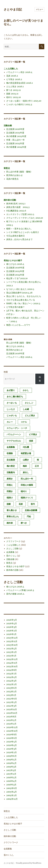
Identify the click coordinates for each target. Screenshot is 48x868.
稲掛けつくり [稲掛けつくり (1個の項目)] (27, 498)
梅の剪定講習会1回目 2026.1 (20, 83)
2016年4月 (11, 781)
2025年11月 (12, 641)
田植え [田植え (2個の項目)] (10, 485)
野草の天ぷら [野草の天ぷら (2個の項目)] (13, 517)
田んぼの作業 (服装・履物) (19, 172)
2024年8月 (12, 670)
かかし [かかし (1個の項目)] (26, 390)
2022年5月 (12, 702)
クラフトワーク (13, 541)
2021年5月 (11, 720)
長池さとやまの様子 (13, 260)
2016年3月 (11, 785)
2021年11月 (12, 709)
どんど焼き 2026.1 (15, 86)
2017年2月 (11, 774)
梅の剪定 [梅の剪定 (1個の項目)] (11, 466)
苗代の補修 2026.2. (15, 594)
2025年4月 (12, 649)
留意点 (7, 168)
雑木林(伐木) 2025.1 (16, 204)
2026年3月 (12, 627)
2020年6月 (12, 738)
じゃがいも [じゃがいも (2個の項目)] (12, 415)
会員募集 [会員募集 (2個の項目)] (11, 447)
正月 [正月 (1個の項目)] (37, 466)
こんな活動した (11, 69)
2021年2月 (11, 724)
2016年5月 (11, 777)
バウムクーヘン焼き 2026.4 (19, 72)
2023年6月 (12, 688)
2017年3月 (11, 770)
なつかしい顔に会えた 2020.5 (20, 289)
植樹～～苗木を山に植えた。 (20, 229)
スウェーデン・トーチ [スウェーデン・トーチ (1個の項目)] (17, 428)
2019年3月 (11, 767)
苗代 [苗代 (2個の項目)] (33, 504)
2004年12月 (12, 799)
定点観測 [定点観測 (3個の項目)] (11, 460)
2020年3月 (11, 749)
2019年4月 (11, 763)
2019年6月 (11, 756)
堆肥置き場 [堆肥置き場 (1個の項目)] (26, 453)
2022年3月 (11, 706)
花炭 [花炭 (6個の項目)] (21, 504)
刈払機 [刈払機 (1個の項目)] (26, 447)
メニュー (39, 9)
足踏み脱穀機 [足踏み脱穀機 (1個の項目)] (31, 510)
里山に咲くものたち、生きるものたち (24, 296)
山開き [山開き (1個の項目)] (26, 460)
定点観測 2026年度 (15, 129)
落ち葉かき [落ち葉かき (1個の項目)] (12, 510)
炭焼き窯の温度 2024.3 (18, 207)
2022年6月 (12, 699)
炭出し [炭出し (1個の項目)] (26, 472)
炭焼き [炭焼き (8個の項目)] (10, 479)
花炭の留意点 (12, 179)
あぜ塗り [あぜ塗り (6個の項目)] (11, 390)
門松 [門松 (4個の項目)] (29, 517)
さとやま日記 (13, 9)
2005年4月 (12, 792)
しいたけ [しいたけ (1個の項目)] (11, 409)
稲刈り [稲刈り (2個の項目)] (24, 491)
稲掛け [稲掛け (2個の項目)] (10, 498)
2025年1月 (11, 656)
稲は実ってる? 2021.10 (17, 278)
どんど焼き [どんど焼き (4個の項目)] (30, 415)
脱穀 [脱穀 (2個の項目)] (9, 504)
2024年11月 (12, 663)
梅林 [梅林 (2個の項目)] (25, 466)
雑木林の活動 (10, 200)
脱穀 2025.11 (12, 94)
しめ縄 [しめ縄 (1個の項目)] (26, 409)
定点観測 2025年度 (15, 133)
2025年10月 (12, 645)
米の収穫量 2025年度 (16, 136)
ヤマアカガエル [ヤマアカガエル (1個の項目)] (14, 441)
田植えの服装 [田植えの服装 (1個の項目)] (27, 485)
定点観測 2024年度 (15, 143)
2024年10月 (12, 666)
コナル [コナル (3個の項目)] (24, 422)
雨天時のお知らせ (14, 175)
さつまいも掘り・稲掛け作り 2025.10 (24, 101)
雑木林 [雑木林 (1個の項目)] (10, 523)
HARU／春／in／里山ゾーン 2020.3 (23, 303)
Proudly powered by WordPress (29, 863)
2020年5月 (12, 742)
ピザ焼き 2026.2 (14, 79)
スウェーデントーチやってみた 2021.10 (25, 218)
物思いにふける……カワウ (18, 325)
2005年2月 (12, 795)
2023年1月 (11, 695)
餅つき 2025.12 (14, 90)
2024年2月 (12, 684)
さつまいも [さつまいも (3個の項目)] (12, 403)
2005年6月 (12, 788)
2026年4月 (12, 623)
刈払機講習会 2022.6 (16, 211)
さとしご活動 (12, 548)
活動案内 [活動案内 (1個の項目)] (11, 472)
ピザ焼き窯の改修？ (15, 307)
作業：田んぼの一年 (15, 140)
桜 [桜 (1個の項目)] (38, 460)
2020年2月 (12, 752)
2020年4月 (12, 745)
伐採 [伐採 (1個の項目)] (31, 441)
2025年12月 (12, 638)
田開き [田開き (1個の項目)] (10, 491)
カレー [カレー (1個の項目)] (10, 422)
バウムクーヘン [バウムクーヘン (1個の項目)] (14, 434)
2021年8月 (11, 717)
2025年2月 (12, 652)
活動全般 (8, 125)
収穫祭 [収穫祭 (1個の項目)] (10, 453)
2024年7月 (11, 674)
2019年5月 (11, 760)
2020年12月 (12, 727)
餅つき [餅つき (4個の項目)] (24, 523)
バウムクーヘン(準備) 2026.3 (20, 590)
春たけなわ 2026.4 (15, 264)
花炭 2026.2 (12, 76)
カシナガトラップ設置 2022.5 (20, 214)
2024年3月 (11, 681)
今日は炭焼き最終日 (15, 236)
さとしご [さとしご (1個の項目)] (29, 403)
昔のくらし (11, 556)
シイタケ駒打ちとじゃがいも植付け (23, 232)
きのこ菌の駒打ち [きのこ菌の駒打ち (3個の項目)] (15, 397)
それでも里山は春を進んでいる (21, 300)
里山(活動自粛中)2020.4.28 (19, 293)
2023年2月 (11, 691)
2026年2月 (12, 631)
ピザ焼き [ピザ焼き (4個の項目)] (33, 434)
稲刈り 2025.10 (14, 97)
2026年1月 (11, 634)
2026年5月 (12, 620)
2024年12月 (12, 659)
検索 (6, 372)
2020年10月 (12, 731)
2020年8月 (12, 734)
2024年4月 (12, 677)
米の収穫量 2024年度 (16, 147)
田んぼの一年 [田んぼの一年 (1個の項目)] (27, 479)
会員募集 (10, 552)
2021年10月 (12, 713)
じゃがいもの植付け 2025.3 (19, 104)
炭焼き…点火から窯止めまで (19, 239)
